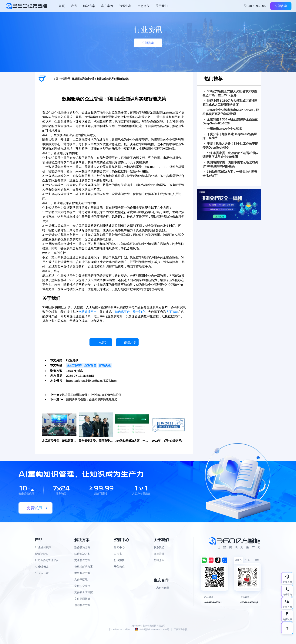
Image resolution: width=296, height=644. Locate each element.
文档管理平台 (88, 312)
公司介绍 (159, 561)
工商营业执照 (181, 630)
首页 (62, 6)
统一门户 (139, 312)
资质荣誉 (159, 554)
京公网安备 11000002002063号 (152, 630)
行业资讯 (65, 79)
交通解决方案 (82, 561)
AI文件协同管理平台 (47, 561)
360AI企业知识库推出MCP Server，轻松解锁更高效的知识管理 (231, 112)
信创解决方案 (82, 606)
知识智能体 (41, 554)
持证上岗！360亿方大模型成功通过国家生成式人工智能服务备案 (230, 103)
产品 (74, 6)
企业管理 (90, 365)
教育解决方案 (82, 573)
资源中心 (125, 6)
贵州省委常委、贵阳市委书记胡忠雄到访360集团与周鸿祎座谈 (230, 164)
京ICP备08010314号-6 (119, 630)
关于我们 (162, 6)
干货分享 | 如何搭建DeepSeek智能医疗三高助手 (230, 136)
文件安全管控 (82, 586)
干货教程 (119, 567)
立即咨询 (281, 6)
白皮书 (118, 554)
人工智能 (172, 312)
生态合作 (143, 6)
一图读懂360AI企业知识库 (223, 129)
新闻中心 (119, 548)
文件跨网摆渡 (82, 599)
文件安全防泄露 (84, 593)
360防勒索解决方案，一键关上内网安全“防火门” (230, 174)
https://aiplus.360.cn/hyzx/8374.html (92, 381)
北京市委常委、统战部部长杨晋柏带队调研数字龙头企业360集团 (230, 155)
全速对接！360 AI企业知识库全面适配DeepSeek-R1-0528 (230, 121)
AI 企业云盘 (42, 567)
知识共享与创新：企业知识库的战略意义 (93, 399)
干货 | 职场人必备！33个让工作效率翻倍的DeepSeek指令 (230, 146)
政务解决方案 (82, 548)
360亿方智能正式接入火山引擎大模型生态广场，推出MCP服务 (230, 93)
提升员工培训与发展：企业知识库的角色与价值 (94, 395)
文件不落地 (81, 580)
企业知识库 (74, 365)
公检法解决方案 (84, 567)
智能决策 (105, 365)
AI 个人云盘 (42, 573)
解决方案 (89, 6)
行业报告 (119, 561)
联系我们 (159, 548)
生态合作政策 (162, 588)
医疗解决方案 (82, 554)
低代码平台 (122, 312)
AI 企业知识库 (43, 548)
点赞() (104, 342)
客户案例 (107, 6)
